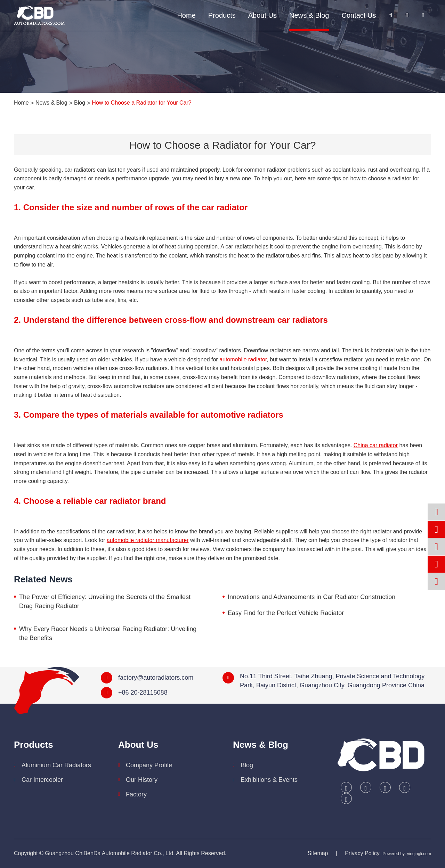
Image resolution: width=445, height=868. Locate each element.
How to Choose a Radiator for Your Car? (141, 103)
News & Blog (309, 15)
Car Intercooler (42, 780)
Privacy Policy (362, 853)
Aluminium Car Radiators (56, 765)
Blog (80, 103)
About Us (262, 15)
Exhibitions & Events (269, 780)
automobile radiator (243, 359)
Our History (142, 780)
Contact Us (359, 15)
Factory (136, 794)
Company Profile (149, 765)
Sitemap (318, 853)
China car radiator (376, 445)
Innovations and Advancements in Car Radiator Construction (311, 597)
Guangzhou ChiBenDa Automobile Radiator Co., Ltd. (110, 853)
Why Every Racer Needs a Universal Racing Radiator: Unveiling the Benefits (108, 633)
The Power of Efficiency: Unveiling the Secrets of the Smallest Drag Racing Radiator (105, 601)
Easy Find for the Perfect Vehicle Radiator (286, 613)
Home (186, 15)
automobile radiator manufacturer (148, 540)
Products (222, 15)
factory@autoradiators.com (156, 678)
